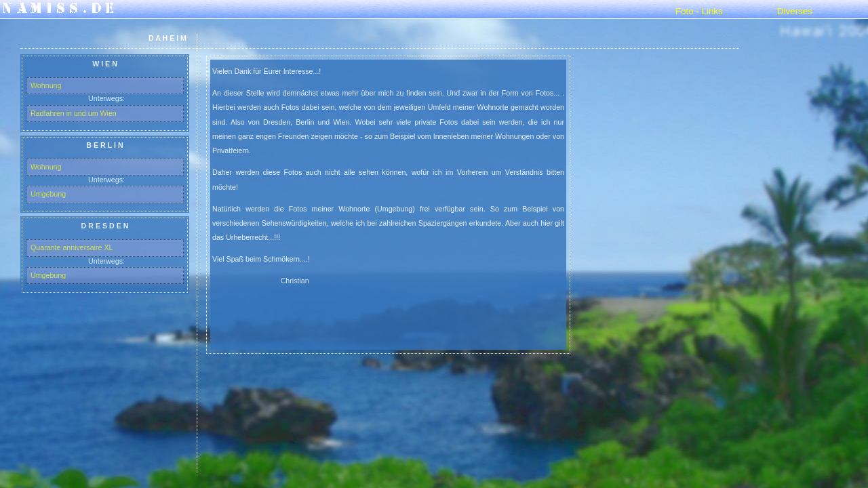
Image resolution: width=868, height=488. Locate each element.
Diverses (795, 11)
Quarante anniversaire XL (72, 247)
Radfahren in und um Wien (74, 113)
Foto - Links (699, 11)
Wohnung (46, 85)
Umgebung (48, 194)
